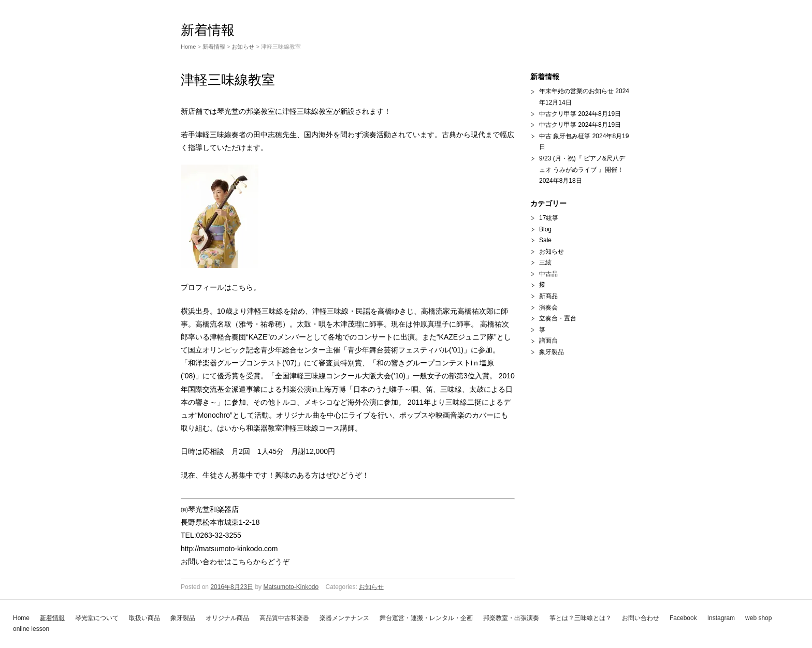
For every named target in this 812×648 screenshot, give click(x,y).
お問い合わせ (641, 618)
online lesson (31, 629)
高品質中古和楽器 (284, 618)
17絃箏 (549, 218)
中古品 (548, 274)
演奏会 (548, 307)
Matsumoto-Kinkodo (291, 587)
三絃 (545, 262)
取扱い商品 (144, 618)
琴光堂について (97, 618)
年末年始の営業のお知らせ (576, 91)
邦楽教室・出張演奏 (511, 618)
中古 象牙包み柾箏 (565, 136)
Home (21, 618)
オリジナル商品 (227, 618)
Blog (545, 229)
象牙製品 (183, 618)
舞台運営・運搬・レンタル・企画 (426, 618)
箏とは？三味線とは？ (581, 618)
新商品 (548, 296)
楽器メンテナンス (344, 618)
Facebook (683, 618)
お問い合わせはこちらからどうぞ (235, 562)
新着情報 (52, 618)
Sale (545, 240)
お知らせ (243, 47)
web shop (758, 618)
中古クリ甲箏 (558, 114)
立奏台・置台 (558, 318)
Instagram (721, 618)
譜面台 (548, 341)
